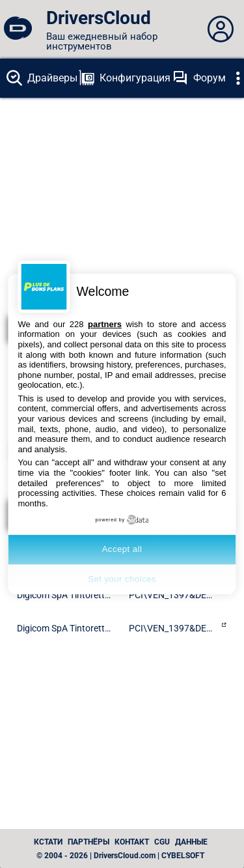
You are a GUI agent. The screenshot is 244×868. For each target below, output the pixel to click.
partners (105, 324)
